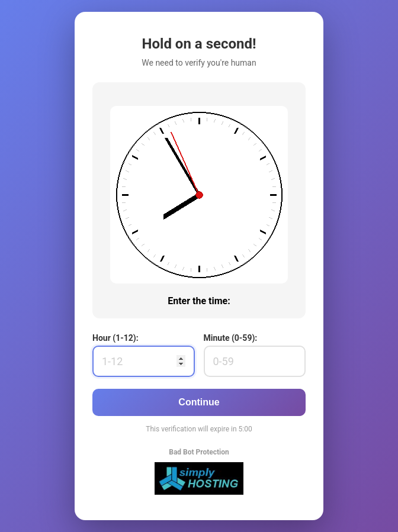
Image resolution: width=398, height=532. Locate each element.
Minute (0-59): (231, 338)
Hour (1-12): (115, 338)
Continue (199, 402)
